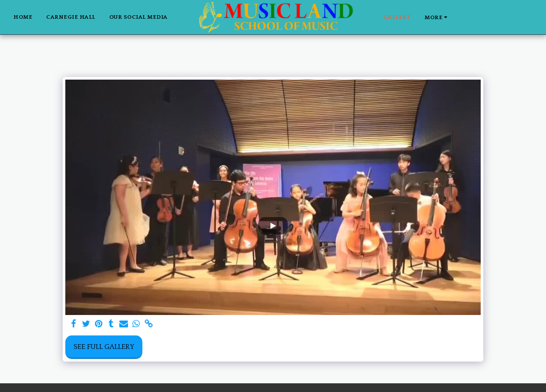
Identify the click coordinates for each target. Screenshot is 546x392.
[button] (463, 17)
